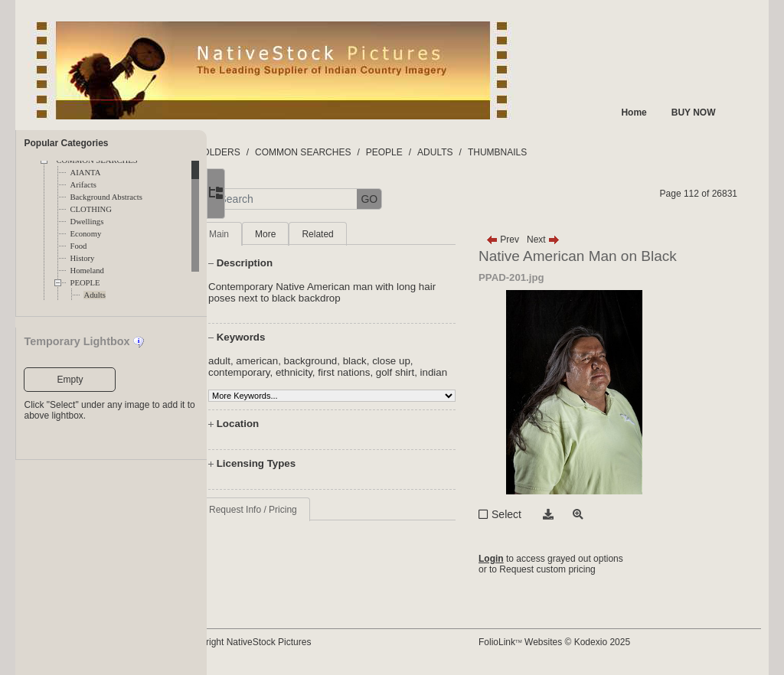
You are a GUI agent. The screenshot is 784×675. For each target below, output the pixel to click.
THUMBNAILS (558, 152)
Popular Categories (66, 143)
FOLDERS (279, 152)
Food (78, 246)
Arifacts (83, 185)
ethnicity (354, 372)
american (318, 361)
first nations (405, 372)
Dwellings (87, 222)
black (415, 361)
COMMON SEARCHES (364, 152)
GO (430, 199)
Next (572, 240)
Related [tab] (379, 234)
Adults (94, 295)
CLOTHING (90, 209)
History (82, 258)
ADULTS (496, 152)
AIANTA (85, 173)
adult (280, 361)
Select (535, 514)
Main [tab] (279, 234)
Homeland (87, 271)
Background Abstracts (106, 197)
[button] (261, 199)
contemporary (300, 372)
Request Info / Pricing (314, 521)
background (371, 361)
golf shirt (456, 372)
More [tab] (326, 234)
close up (452, 361)
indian (283, 384)
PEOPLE (85, 283)
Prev (531, 240)
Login (519, 559)
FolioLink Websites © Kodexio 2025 (583, 642)
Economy (85, 234)
